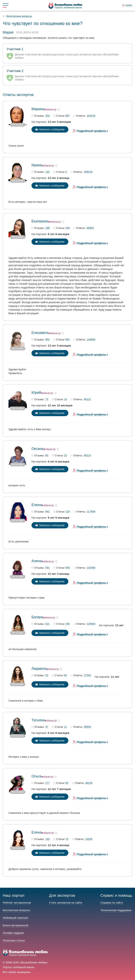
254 (47, 116)
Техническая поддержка (116, 910)
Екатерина (40, 221)
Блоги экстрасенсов (16, 925)
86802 (90, 228)
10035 (89, 839)
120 (67, 512)
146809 (91, 340)
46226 (89, 783)
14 (65, 400)
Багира (37, 617)
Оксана (37, 449)
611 (47, 624)
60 (47, 456)
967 (67, 116)
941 (47, 512)
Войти (129, 5)
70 (67, 839)
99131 (87, 400)
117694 (91, 512)
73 (47, 400)
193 (47, 839)
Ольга (36, 776)
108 (67, 228)
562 (67, 340)
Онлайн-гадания (13, 933)
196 (67, 624)
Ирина (37, 165)
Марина (38, 109)
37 (47, 727)
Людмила (39, 668)
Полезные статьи (14, 940)
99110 (87, 456)
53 (47, 676)
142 (47, 172)
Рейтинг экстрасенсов (17, 903)
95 (67, 783)
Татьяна (38, 720)
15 (65, 456)
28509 (87, 727)
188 (47, 228)
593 (67, 568)
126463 (91, 624)
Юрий (36, 392)
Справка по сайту (112, 903)
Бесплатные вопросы (19, 16)
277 (47, 783)
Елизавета (40, 333)
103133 (91, 116)
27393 (87, 676)
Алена (37, 561)
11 (65, 727)
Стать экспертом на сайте (66, 903)
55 (65, 676)
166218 (88, 172)
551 (47, 568)
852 (47, 340)
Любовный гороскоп (15, 918)
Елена (37, 505)
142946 (91, 568)
